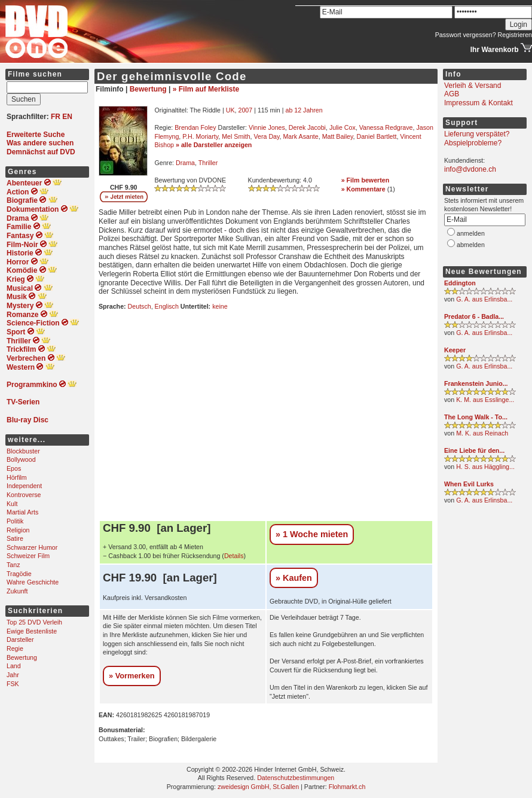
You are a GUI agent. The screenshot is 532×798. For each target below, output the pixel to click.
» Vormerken (132, 676)
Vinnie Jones (267, 127)
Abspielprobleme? (473, 143)
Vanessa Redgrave (386, 127)
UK (230, 110)
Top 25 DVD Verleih (34, 622)
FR (56, 117)
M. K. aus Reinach (482, 433)
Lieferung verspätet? (477, 134)
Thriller (208, 163)
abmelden (471, 245)
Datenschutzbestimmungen (296, 778)
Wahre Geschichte (33, 582)
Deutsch (140, 306)
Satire (15, 538)
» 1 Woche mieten (312, 534)
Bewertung (22, 657)
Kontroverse (24, 495)
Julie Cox (343, 127)
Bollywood (21, 459)
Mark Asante (300, 136)
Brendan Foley (195, 127)
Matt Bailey (338, 136)
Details (234, 556)
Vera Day (267, 136)
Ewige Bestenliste (32, 631)
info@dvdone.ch (470, 169)
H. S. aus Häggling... (485, 467)
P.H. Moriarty (200, 136)
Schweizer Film (28, 556)
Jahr (13, 675)
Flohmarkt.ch (347, 787)
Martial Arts (22, 512)
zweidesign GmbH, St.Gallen (258, 787)
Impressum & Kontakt (479, 103)
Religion (18, 530)
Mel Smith (236, 136)
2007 (245, 110)
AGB (452, 94)
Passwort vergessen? (466, 35)
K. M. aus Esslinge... (485, 400)
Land (14, 666)
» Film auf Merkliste (206, 89)
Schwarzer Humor (32, 547)
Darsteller (20, 639)
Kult (12, 504)
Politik (15, 521)
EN (67, 117)
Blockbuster (23, 451)
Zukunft (17, 591)
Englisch (167, 306)
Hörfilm (17, 477)
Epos (14, 468)
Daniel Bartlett (376, 136)
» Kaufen (294, 578)
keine (220, 306)
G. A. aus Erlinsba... (484, 299)
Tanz (13, 565)
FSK (13, 684)
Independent (24, 486)
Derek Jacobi (307, 127)
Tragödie (19, 574)
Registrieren (515, 35)
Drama (185, 163)
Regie (15, 648)
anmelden (471, 233)
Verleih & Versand (473, 86)
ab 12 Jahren (304, 110)
